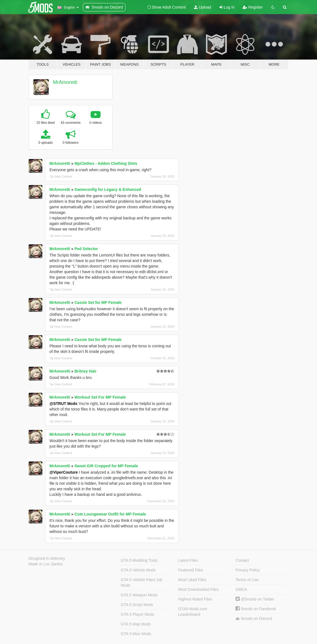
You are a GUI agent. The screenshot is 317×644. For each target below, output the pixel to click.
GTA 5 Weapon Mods (139, 595)
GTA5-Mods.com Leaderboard (193, 612)
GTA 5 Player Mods (137, 614)
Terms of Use (247, 580)
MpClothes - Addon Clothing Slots (106, 163)
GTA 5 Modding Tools (139, 560)
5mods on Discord (254, 619)
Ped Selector (86, 249)
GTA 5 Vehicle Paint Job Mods (142, 583)
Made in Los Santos (46, 564)
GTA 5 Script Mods (137, 605)
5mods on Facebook (256, 609)
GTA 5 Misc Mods (136, 634)
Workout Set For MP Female (100, 397)
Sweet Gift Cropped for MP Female (106, 466)
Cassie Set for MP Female (98, 302)
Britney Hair (85, 371)
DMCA (241, 589)
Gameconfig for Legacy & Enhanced (108, 189)
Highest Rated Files (195, 599)
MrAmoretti (65, 82)
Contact (242, 560)
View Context (61, 176)
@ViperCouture (64, 472)
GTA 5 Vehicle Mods (138, 570)
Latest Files (188, 560)
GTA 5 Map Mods (136, 624)
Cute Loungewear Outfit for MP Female (110, 514)
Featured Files (191, 570)
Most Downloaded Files (198, 589)
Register (253, 7)
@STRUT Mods (64, 404)
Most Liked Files (192, 580)
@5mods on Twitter (255, 599)
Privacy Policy (248, 570)
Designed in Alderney (47, 558)
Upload (202, 7)
